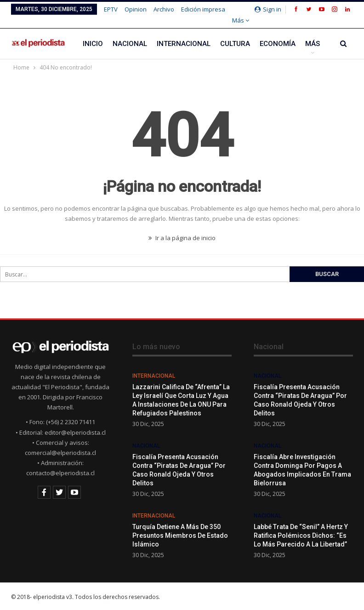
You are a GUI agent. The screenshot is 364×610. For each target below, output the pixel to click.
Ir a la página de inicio (182, 238)
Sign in (268, 9)
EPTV (111, 9)
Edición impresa (203, 9)
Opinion (136, 9)
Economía (278, 44)
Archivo (164, 9)
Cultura (235, 44)
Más (241, 20)
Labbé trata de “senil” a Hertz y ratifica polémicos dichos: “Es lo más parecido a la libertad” (301, 535)
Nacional (130, 44)
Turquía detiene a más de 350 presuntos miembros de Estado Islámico (180, 535)
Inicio (93, 44)
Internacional (184, 44)
